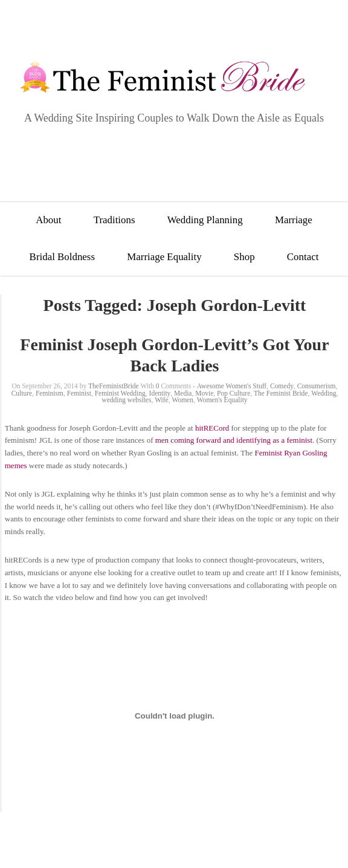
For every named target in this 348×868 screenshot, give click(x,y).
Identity (160, 393)
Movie (204, 393)
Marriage (294, 220)
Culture (22, 393)
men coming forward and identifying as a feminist (234, 440)
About (48, 220)
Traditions (114, 220)
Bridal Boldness (62, 257)
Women (182, 400)
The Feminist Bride (281, 393)
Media (183, 393)
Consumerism (317, 386)
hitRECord (212, 428)
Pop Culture (234, 393)
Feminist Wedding (120, 393)
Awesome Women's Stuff (232, 386)
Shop (244, 257)
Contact (303, 257)
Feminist (79, 393)
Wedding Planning (205, 220)
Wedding (324, 393)
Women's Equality (222, 400)
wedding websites (126, 400)
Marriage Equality (164, 257)
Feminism (50, 393)
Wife (162, 400)
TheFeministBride (114, 386)
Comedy (282, 386)
